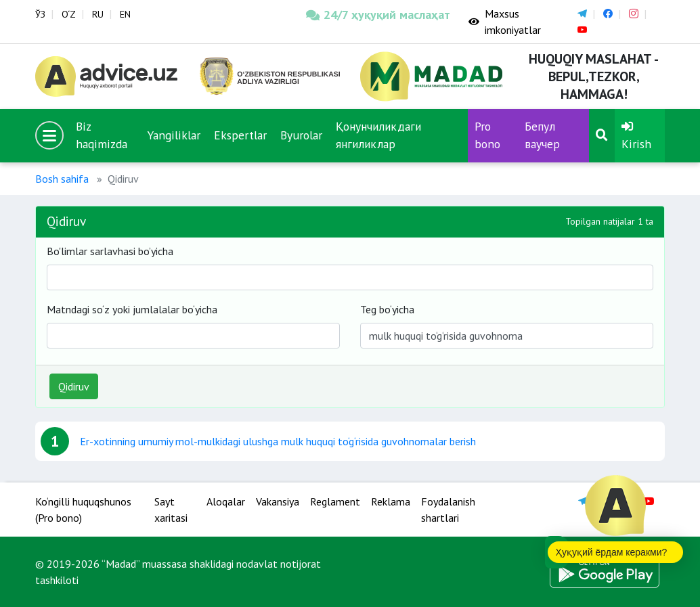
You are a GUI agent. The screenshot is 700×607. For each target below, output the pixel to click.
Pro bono (487, 135)
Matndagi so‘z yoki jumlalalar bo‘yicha (132, 309)
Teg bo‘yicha (387, 309)
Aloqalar (226, 501)
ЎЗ (40, 14)
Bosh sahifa (62, 179)
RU (98, 14)
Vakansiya (278, 501)
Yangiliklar (174, 135)
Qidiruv (74, 386)
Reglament (335, 501)
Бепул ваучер (542, 135)
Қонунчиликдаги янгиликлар (378, 135)
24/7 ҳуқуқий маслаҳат (377, 15)
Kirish (636, 136)
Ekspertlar (240, 135)
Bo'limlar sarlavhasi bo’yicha (110, 251)
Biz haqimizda (102, 135)
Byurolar (301, 135)
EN (125, 14)
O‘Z (69, 14)
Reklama (391, 501)
